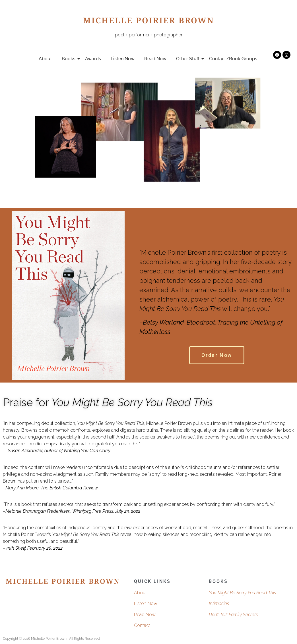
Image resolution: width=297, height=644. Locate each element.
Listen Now (123, 59)
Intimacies (219, 604)
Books (70, 59)
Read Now (155, 59)
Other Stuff (189, 59)
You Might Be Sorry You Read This (242, 593)
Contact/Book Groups (233, 59)
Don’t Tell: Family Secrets (233, 615)
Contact (142, 625)
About (45, 59)
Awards (93, 59)
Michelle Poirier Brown (149, 22)
